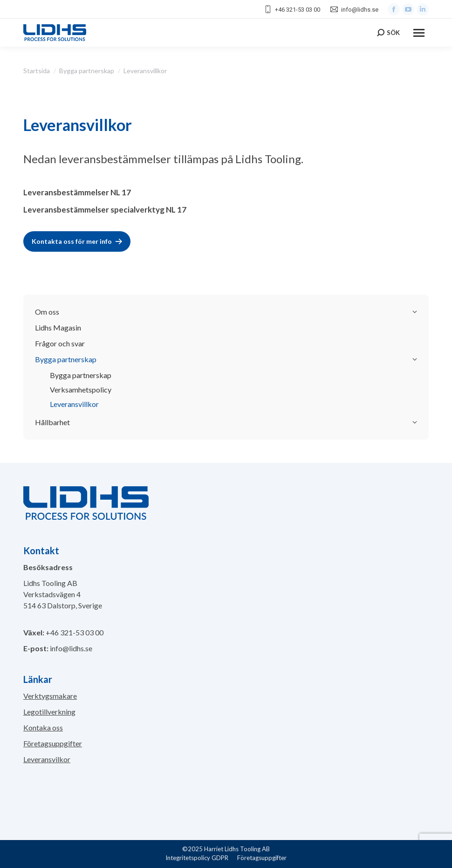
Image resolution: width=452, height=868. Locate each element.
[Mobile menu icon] (419, 33)
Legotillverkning (49, 712)
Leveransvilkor (47, 759)
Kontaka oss (43, 727)
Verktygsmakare (50, 696)
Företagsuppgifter (53, 743)
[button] (19, 849)
